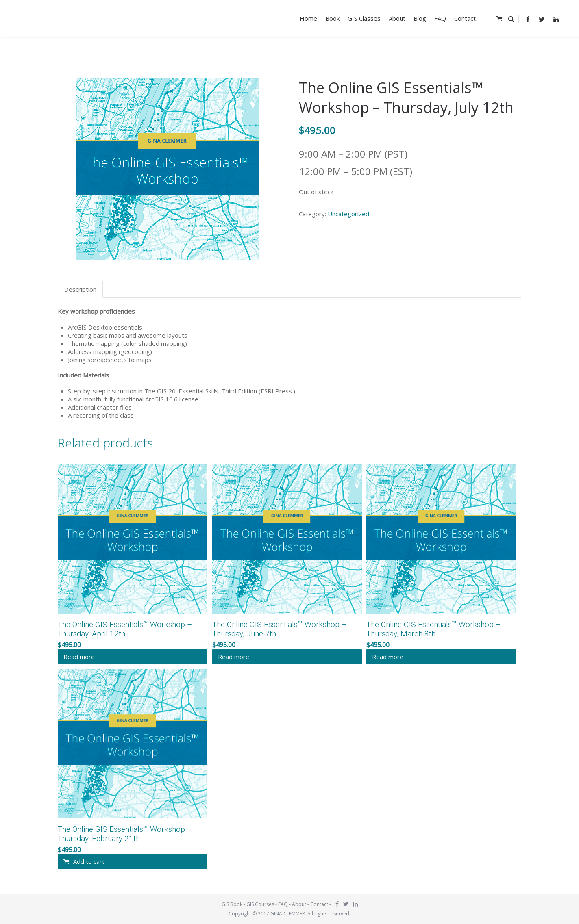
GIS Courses (260, 904)
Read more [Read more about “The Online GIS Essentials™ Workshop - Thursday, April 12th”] (79, 657)
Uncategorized (348, 214)
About (397, 18)
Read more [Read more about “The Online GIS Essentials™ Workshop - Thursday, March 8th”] (388, 657)
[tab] (81, 289)
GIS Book (232, 904)
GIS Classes (364, 18)
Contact (465, 18)
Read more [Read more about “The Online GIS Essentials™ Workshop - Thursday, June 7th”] (234, 657)
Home (308, 18)
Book (332, 18)
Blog (420, 18)
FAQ (440, 18)
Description (80, 289)
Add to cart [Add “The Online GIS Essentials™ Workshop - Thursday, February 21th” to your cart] (89, 861)
